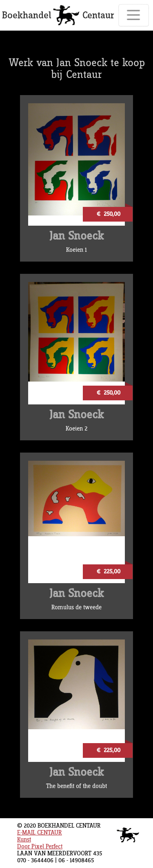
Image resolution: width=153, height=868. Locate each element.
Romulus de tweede (76, 607)
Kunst (24, 840)
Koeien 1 (76, 250)
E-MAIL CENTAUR (40, 833)
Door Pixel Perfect (40, 847)
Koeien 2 (76, 429)
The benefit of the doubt (76, 786)
